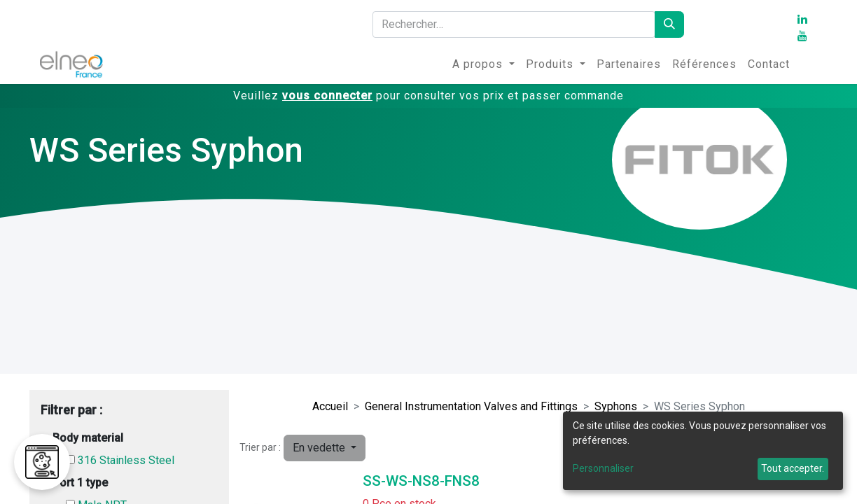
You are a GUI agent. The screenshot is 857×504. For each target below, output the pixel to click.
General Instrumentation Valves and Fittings (471, 406)
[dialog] (703, 451)
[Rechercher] (669, 24)
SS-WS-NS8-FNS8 (421, 481)
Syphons (616, 406)
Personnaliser (603, 468)
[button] (325, 448)
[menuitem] (483, 64)
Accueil (330, 406)
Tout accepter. (793, 468)
